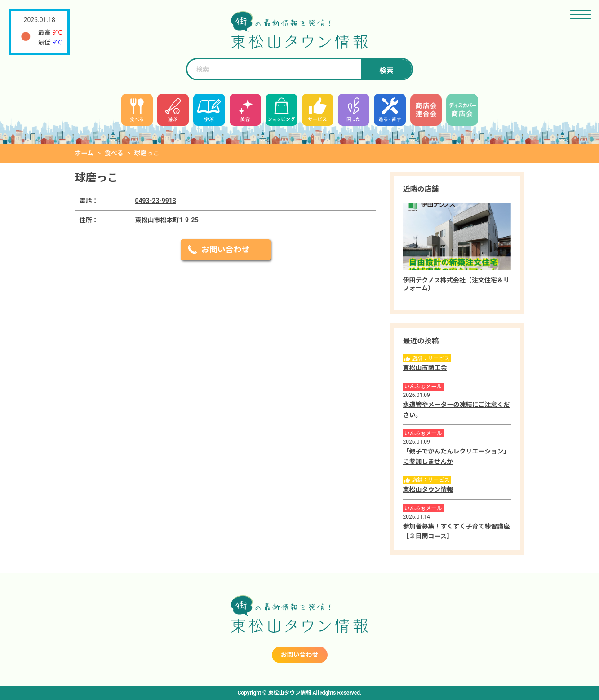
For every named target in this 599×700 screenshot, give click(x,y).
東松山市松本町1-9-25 (167, 220)
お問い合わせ (226, 249)
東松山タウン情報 (428, 489)
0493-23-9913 (156, 201)
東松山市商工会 (425, 368)
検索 (386, 71)
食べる (114, 153)
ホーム (84, 153)
